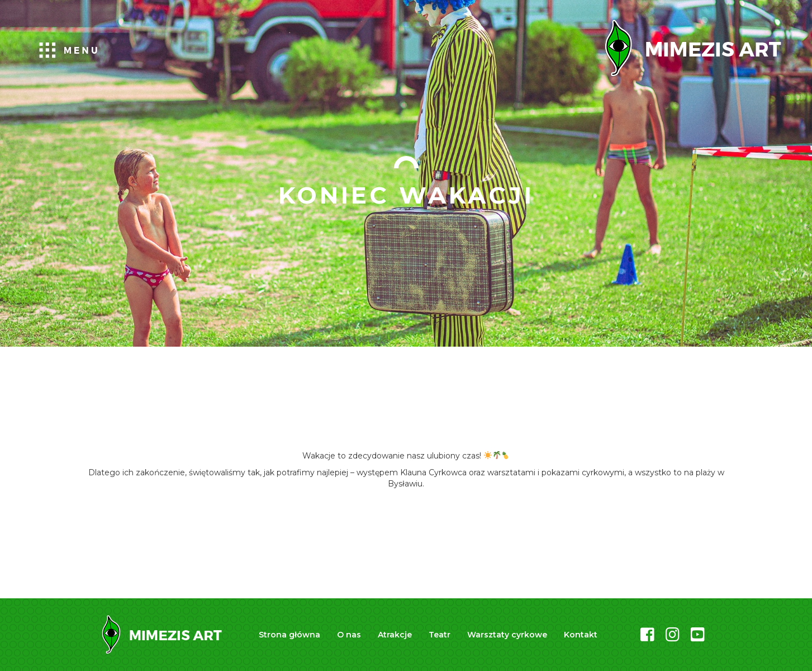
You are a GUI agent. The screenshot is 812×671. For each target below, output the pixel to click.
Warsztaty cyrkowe (507, 635)
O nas (349, 635)
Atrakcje (395, 635)
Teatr (440, 635)
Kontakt (581, 635)
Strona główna (289, 635)
